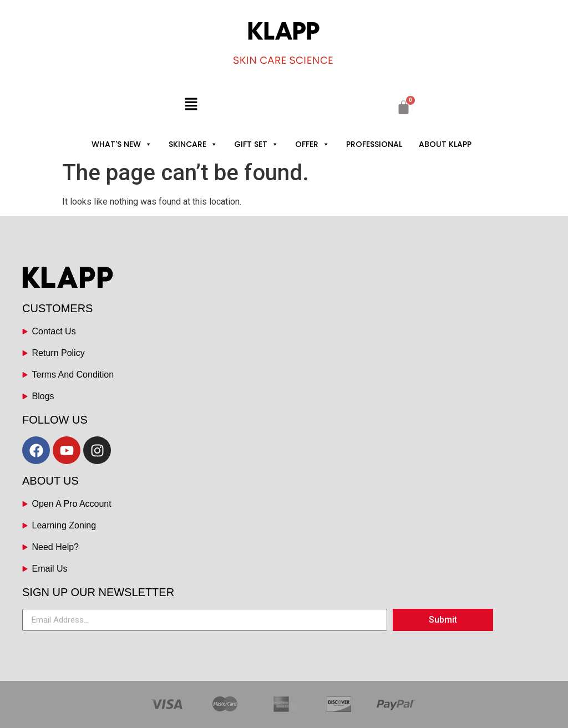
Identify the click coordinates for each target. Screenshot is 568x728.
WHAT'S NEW (122, 144)
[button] (191, 105)
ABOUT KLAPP (445, 144)
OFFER (312, 144)
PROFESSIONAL (374, 144)
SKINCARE (193, 144)
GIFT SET (256, 144)
